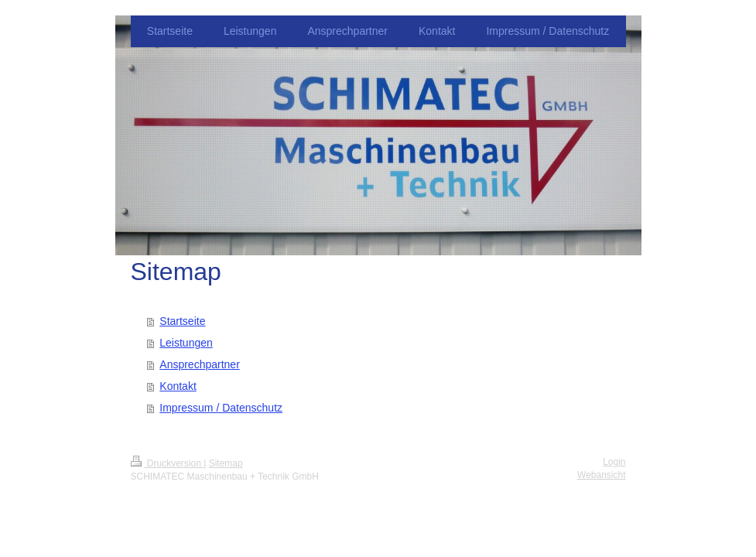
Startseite (182, 321)
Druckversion (168, 463)
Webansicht (601, 475)
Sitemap (226, 463)
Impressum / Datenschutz (221, 408)
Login (614, 462)
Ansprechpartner (200, 364)
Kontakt (178, 386)
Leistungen (186, 343)
